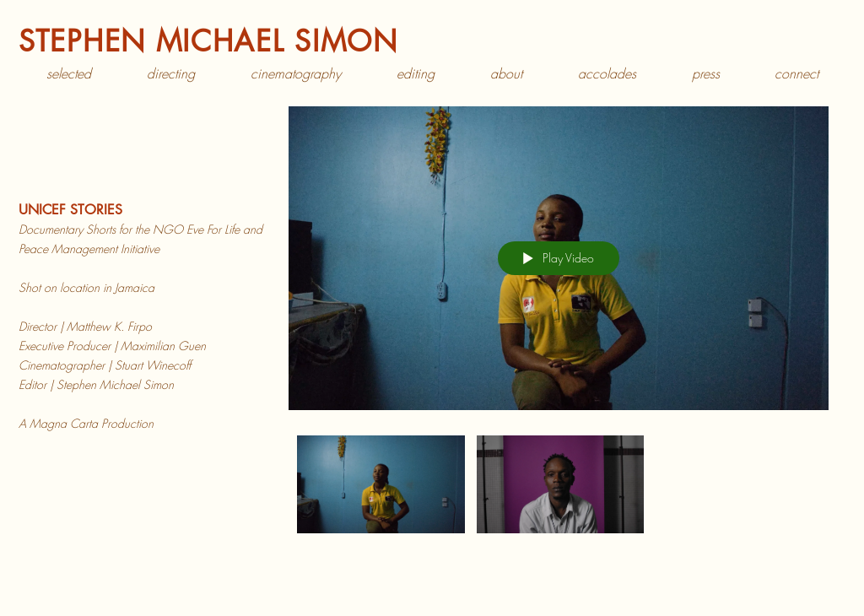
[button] (171, 74)
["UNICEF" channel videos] (559, 489)
